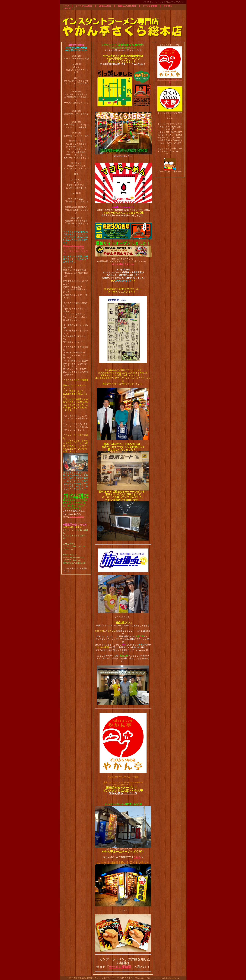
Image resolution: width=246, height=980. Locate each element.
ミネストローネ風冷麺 (73, 248)
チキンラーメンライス (73, 245)
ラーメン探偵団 (77, 517)
